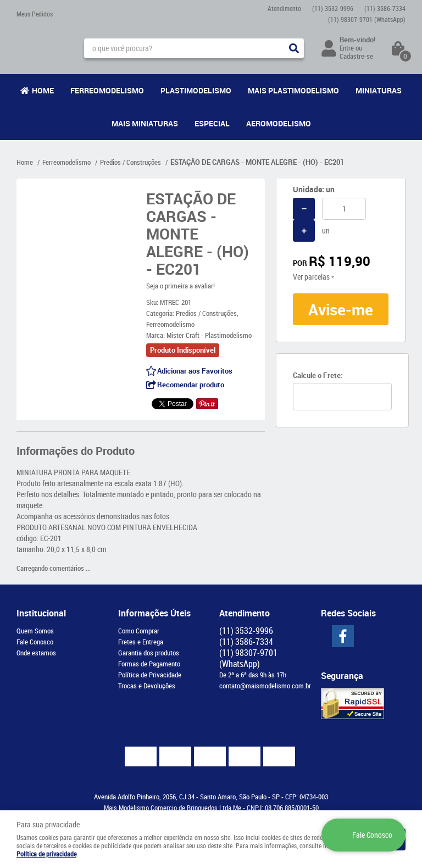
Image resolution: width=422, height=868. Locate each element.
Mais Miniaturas (145, 123)
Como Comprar (139, 631)
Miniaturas (379, 90)
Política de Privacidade (150, 675)
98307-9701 (367, 19)
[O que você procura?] (294, 48)
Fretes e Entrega (141, 642)
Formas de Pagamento (149, 664)
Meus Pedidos (35, 14)
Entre (347, 48)
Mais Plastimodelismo (293, 90)
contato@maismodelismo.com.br (265, 686)
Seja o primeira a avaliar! (181, 286)
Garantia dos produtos (149, 653)
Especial (212, 123)
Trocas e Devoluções (147, 686)
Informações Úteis (154, 613)
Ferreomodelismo (107, 90)
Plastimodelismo (196, 90)
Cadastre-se (356, 56)
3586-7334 (385, 8)
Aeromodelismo (279, 123)
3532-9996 (333, 8)
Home (43, 90)
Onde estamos (36, 653)
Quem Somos (35, 631)
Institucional (41, 613)
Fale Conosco (35, 642)
